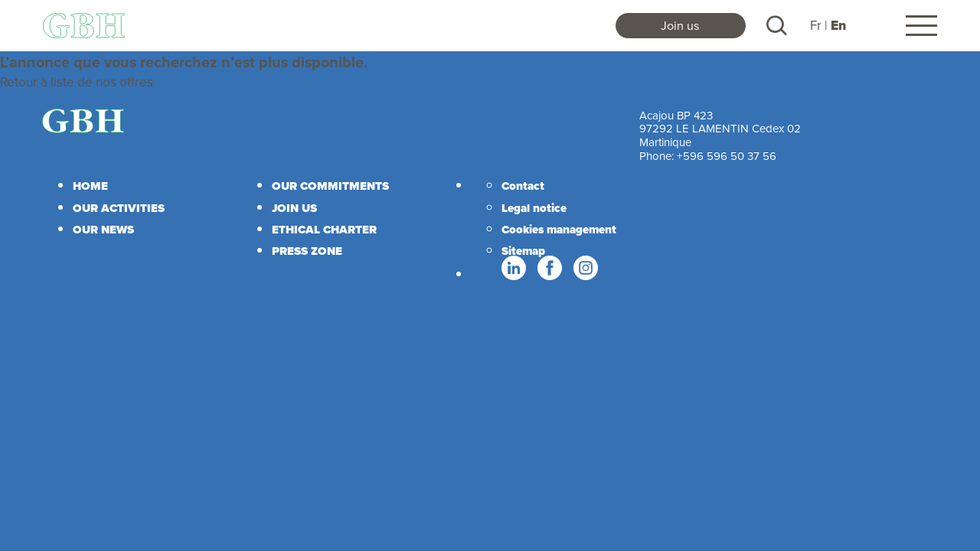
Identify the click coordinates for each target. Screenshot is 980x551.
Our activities (119, 208)
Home (90, 186)
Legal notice (534, 208)
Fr (816, 25)
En (838, 26)
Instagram (585, 269)
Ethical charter (324, 230)
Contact (523, 186)
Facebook (549, 269)
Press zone (307, 251)
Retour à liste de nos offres (77, 82)
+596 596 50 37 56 (727, 156)
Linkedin (513, 269)
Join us (680, 25)
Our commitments (330, 186)
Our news (103, 230)
